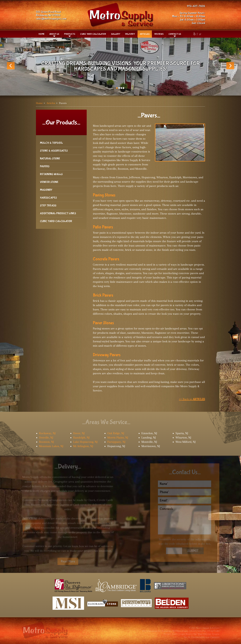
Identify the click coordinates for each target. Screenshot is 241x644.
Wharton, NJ (183, 438)
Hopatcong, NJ (116, 446)
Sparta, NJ (182, 433)
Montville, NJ (149, 442)
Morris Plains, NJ (118, 438)
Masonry (46, 190)
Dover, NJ (79, 433)
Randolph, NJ (81, 438)
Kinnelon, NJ (149, 433)
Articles (145, 34)
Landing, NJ (149, 438)
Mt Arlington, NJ (83, 446)
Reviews (159, 34)
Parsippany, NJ (116, 442)
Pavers (45, 166)
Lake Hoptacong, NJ (85, 442)
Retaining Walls (51, 174)
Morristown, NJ (151, 446)
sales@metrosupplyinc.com (51, 19)
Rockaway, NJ (47, 433)
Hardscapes (48, 198)
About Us (54, 34)
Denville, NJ (46, 438)
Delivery (130, 34)
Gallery (116, 34)
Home (41, 34)
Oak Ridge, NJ (116, 433)
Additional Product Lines (58, 213)
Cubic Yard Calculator (93, 34)
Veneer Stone (49, 182)
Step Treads (48, 206)
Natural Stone (50, 159)
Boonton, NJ (46, 442)
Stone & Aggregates (54, 151)
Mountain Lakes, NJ (51, 446)
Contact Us (175, 34)
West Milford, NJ (186, 442)
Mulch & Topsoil (51, 143)
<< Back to (192, 399)
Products (70, 34)
